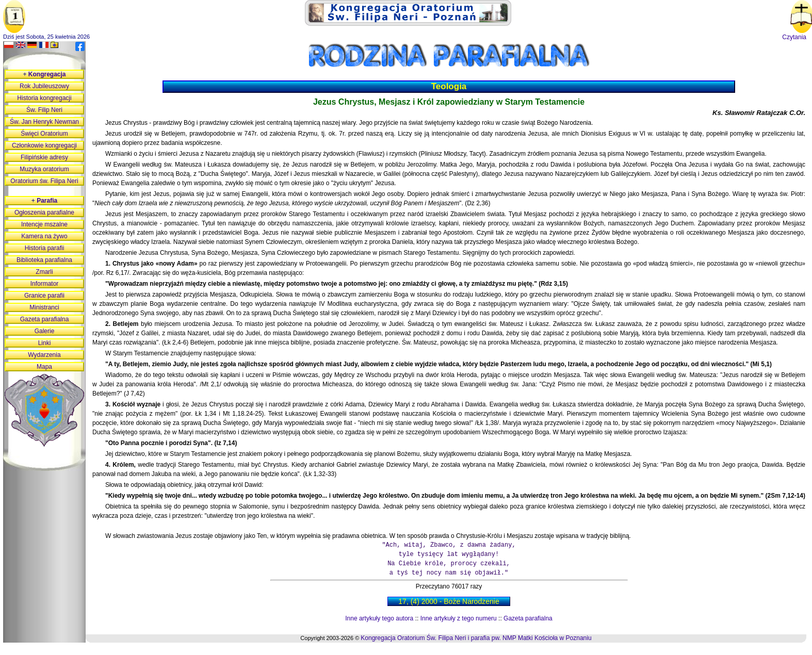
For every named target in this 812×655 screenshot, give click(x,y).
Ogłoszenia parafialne (44, 212)
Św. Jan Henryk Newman (44, 122)
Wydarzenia (44, 355)
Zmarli (44, 272)
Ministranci (44, 307)
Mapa (44, 367)
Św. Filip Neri (44, 110)
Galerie (45, 331)
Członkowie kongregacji (44, 145)
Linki (45, 343)
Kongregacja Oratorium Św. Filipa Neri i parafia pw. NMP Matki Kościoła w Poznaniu (476, 638)
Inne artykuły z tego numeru (459, 618)
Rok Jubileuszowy (44, 86)
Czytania (794, 37)
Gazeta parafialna (528, 618)
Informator (45, 284)
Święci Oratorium (44, 134)
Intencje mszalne (44, 224)
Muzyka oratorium (44, 169)
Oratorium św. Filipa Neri (44, 181)
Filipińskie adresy (44, 157)
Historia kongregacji (44, 98)
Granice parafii (44, 296)
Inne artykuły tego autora (379, 618)
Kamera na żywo (44, 236)
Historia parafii (45, 248)
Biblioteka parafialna (44, 260)
